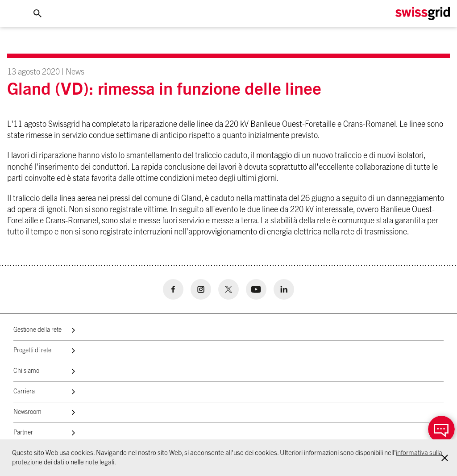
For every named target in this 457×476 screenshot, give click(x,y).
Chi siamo (26, 371)
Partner (23, 433)
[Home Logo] (423, 14)
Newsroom (27, 412)
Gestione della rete (37, 330)
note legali (100, 462)
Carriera (24, 392)
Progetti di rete (32, 351)
